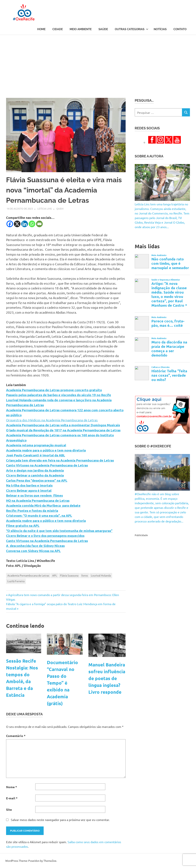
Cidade (58, 29)
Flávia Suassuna (69, 575)
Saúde (103, 29)
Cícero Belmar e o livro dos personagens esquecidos (45, 536)
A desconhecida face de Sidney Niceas (35, 546)
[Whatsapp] (32, 224)
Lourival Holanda (101, 575)
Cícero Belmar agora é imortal (29, 491)
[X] (17, 224)
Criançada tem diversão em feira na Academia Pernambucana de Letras (60, 460)
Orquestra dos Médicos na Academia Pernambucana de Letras (52, 420)
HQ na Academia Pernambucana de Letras (38, 501)
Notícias (160, 29)
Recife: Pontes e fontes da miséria (32, 511)
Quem (60, 209)
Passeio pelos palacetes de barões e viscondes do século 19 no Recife (59, 395)
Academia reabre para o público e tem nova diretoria (46, 450)
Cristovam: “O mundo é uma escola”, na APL (39, 516)
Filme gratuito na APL (23, 526)
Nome (11, 787)
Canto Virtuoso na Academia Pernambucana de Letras (47, 465)
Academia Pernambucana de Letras (28, 575)
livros (85, 575)
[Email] (39, 224)
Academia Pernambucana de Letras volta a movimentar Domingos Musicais (63, 425)
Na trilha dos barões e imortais (29, 485)
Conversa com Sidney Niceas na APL (33, 551)
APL (55, 575)
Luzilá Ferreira (16, 581)
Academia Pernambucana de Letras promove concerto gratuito (54, 390)
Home (41, 29)
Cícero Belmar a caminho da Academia (35, 475)
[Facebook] (10, 224)
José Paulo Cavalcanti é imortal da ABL (36, 455)
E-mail (12, 798)
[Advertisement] (98, 63)
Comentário (16, 736)
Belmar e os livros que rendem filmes (34, 495)
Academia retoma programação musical (36, 445)
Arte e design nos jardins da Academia (35, 470)
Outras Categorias (132, 29)
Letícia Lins (45, 209)
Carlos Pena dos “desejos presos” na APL (37, 480)
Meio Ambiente (81, 29)
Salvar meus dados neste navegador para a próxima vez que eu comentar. (60, 820)
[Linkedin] (25, 224)
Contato (180, 29)
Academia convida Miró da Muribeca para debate (43, 505)
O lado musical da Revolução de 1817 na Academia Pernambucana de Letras (63, 430)
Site (9, 809)
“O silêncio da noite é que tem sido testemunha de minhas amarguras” (59, 531)
